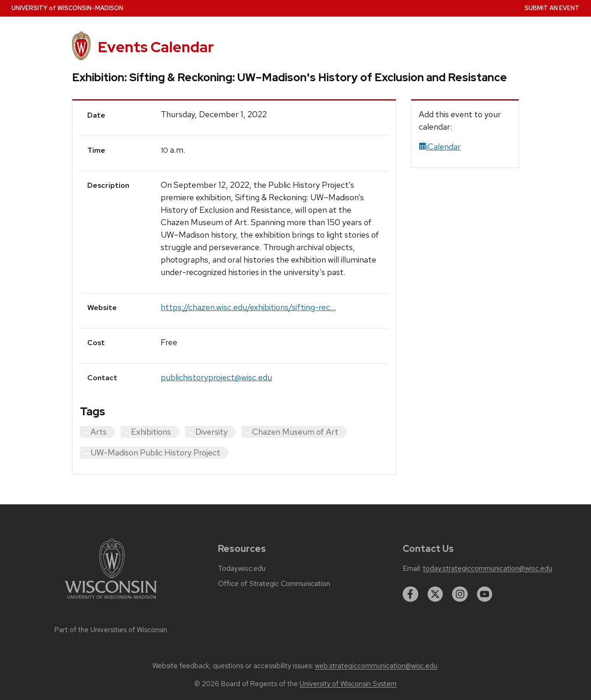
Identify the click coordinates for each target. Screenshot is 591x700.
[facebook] (410, 594)
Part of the (111, 630)
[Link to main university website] (111, 601)
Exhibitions (151, 432)
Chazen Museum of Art (295, 432)
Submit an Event (552, 8)
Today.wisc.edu (242, 568)
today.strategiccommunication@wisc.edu (488, 568)
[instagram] (460, 594)
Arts (99, 432)
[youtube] (485, 594)
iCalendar (440, 147)
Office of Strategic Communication (274, 584)
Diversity (211, 432)
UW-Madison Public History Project (155, 452)
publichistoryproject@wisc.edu (216, 377)
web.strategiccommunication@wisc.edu (376, 666)
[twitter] (435, 594)
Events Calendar (156, 47)
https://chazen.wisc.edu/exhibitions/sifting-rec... (248, 307)
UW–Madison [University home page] (67, 8)
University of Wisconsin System (348, 684)
